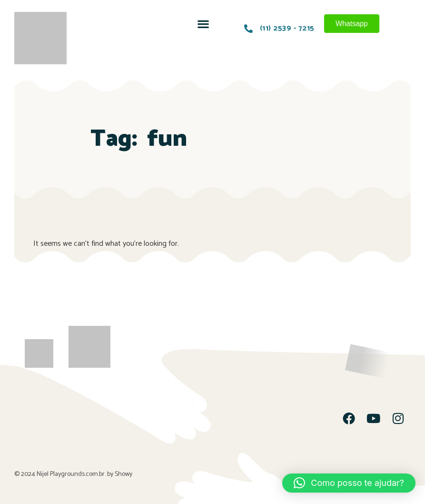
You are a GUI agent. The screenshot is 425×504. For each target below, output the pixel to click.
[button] (203, 24)
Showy (124, 474)
